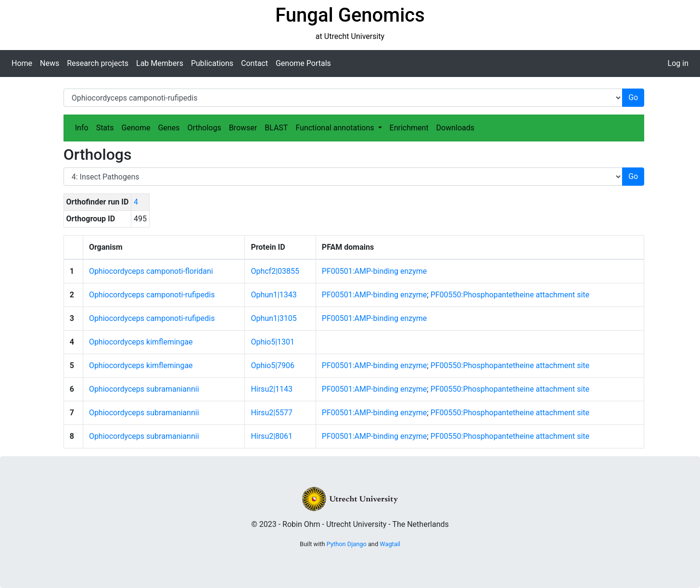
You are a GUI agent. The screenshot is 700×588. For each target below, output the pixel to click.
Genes (169, 128)
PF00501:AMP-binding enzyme (374, 271)
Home (22, 63)
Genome (136, 128)
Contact (255, 63)
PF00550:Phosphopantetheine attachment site (510, 295)
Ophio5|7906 (273, 365)
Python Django (347, 544)
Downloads (455, 128)
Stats (105, 128)
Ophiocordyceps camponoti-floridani (151, 271)
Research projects (98, 63)
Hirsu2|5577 (272, 413)
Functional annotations (336, 128)
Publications (212, 63)
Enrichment (409, 128)
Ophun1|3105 (274, 318)
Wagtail (390, 544)
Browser (243, 128)
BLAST (276, 128)
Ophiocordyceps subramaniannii (144, 389)
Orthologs (204, 128)
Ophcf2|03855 (275, 271)
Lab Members (160, 63)
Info (82, 128)
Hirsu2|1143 (272, 389)
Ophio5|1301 (273, 342)
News (50, 63)
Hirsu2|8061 (272, 436)
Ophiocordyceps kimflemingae (141, 342)
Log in (678, 63)
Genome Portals (303, 63)
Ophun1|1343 (274, 295)
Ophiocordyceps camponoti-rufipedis (152, 295)
